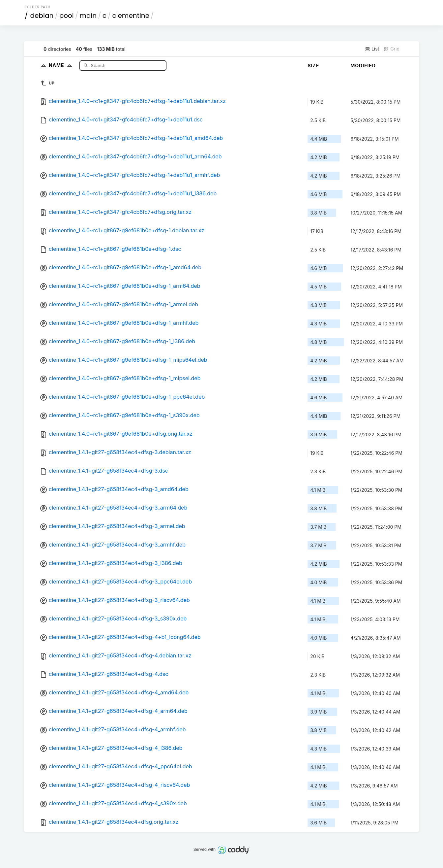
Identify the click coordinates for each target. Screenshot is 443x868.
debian (42, 16)
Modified (363, 66)
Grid (392, 49)
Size (313, 66)
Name (62, 65)
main (88, 16)
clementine (131, 16)
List (372, 49)
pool (67, 16)
